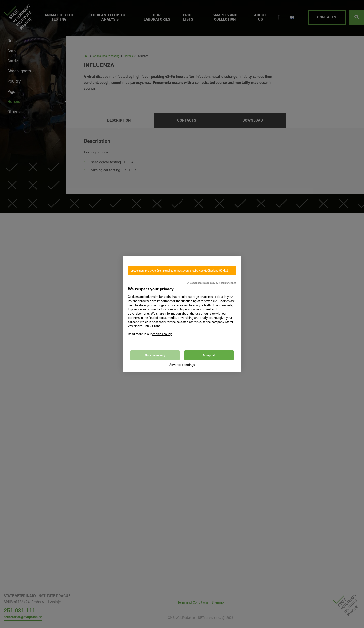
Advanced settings (182, 365)
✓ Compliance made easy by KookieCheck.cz (212, 283)
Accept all (209, 355)
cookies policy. (162, 334)
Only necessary (155, 355)
